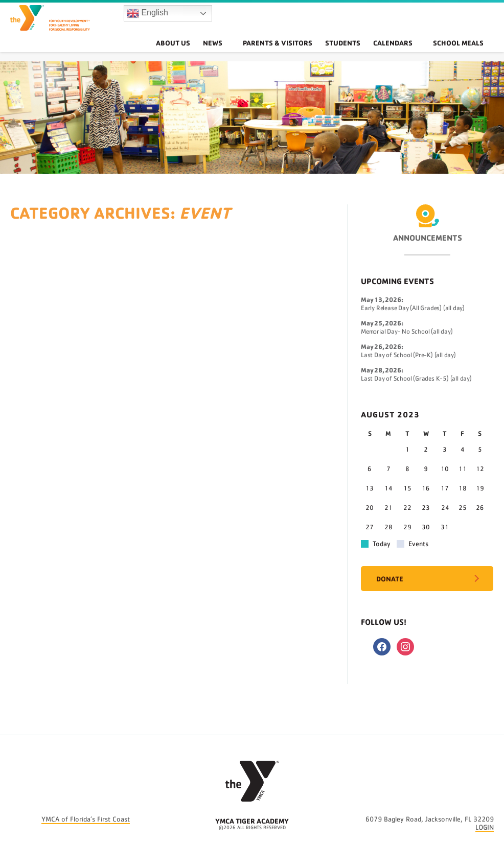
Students (360, 53)
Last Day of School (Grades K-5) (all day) (416, 379)
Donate (390, 579)
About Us (199, 53)
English (147, 18)
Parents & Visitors (293, 53)
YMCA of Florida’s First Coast (86, 819)
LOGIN (485, 828)
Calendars (411, 53)
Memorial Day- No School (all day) (407, 332)
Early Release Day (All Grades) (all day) (413, 308)
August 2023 (390, 414)
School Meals (464, 53)
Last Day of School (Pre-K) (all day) (408, 355)
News (240, 53)
